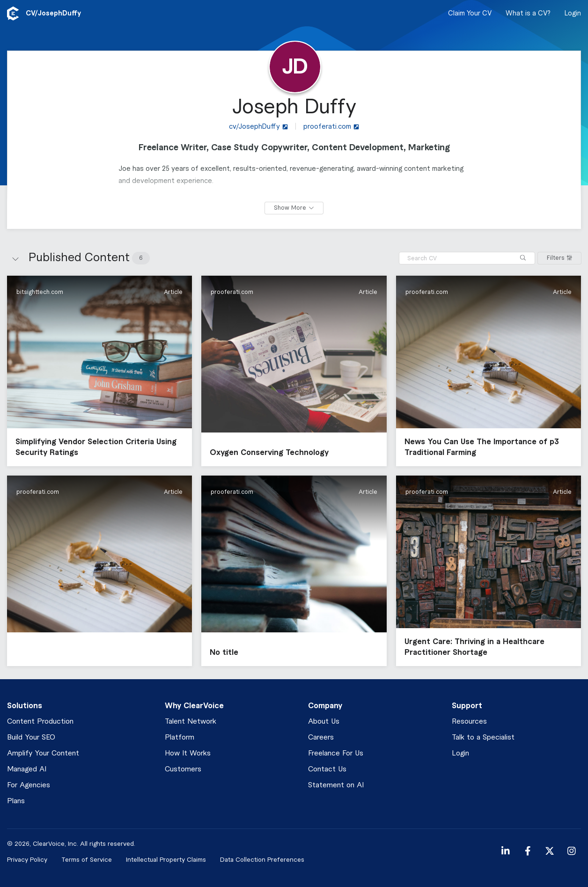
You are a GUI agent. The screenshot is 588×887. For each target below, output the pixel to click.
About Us (324, 722)
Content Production (40, 722)
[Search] (523, 258)
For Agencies (29, 785)
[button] (99, 371)
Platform (180, 737)
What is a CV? (528, 14)
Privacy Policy (27, 860)
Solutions (25, 706)
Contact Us (327, 769)
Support (467, 706)
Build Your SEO (31, 737)
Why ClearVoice (194, 706)
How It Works (188, 753)
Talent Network (191, 722)
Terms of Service (87, 860)
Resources (469, 722)
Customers (183, 769)
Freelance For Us (336, 753)
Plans (16, 801)
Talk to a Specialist (483, 737)
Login (573, 14)
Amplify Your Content (43, 753)
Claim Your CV (470, 14)
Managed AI (27, 769)
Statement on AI (336, 785)
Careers (321, 737)
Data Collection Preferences (262, 860)
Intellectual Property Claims (166, 860)
